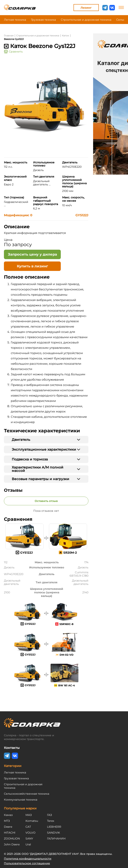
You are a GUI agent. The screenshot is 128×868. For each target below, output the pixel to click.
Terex (51, 821)
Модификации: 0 (18, 215)
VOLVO (30, 833)
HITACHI (10, 833)
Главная (9, 35)
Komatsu (32, 821)
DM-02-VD (67, 655)
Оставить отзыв (46, 501)
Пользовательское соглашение (27, 863)
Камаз (8, 815)
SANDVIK (54, 833)
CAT (28, 827)
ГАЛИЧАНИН (56, 839)
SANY (29, 839)
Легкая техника (15, 20)
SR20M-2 (70, 553)
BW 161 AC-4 (67, 685)
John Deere (12, 844)
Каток (65, 35)
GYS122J (82, 215)
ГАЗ (49, 815)
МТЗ (7, 821)
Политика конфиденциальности (28, 859)
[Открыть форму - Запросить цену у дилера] (32, 254)
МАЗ (29, 815)
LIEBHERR (54, 827)
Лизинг (86, 8)
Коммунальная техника (21, 800)
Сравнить (13, 52)
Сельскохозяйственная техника (27, 794)
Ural (28, 844)
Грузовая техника (43, 20)
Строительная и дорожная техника (86, 20)
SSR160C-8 (66, 624)
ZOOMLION (12, 839)
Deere (8, 827)
